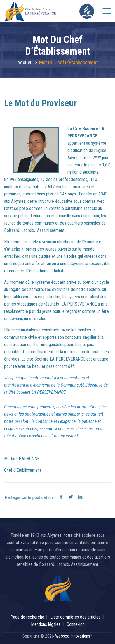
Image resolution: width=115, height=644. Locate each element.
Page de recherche (27, 617)
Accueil (25, 62)
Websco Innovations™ (74, 636)
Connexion (76, 624)
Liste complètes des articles (75, 617)
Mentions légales (46, 624)
